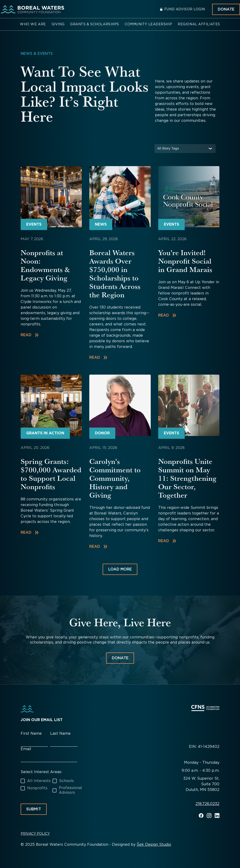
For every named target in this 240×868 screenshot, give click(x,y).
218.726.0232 (207, 804)
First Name (31, 733)
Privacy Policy (35, 834)
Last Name (60, 733)
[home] (32, 9)
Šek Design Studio (154, 844)
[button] (33, 24)
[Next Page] (120, 569)
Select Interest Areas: (41, 772)
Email (26, 749)
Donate (226, 9)
